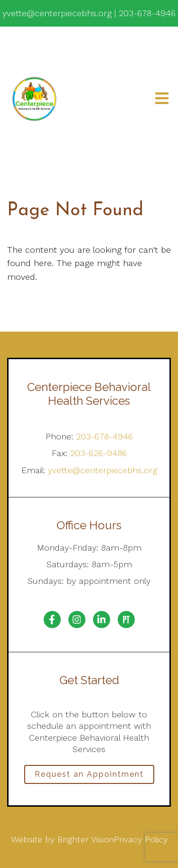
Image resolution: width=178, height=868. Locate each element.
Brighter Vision (86, 839)
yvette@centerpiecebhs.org (103, 470)
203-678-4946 (104, 436)
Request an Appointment (89, 774)
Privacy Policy (141, 839)
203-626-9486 (98, 453)
